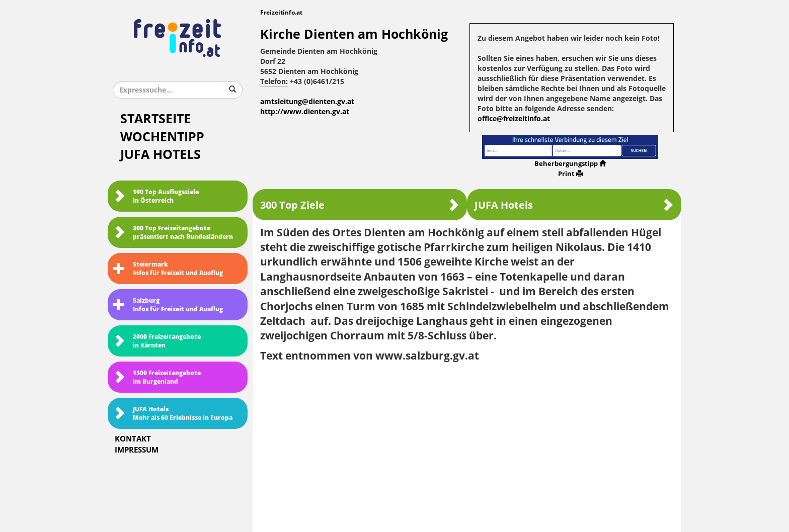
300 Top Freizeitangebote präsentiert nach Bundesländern (173, 233)
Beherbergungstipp (570, 164)
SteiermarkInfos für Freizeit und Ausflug (168, 269)
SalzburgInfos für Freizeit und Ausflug (168, 305)
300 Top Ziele (360, 205)
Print (570, 174)
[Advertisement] (467, 444)
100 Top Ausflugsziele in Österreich (156, 196)
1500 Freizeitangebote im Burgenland (157, 377)
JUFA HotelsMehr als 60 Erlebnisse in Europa (173, 414)
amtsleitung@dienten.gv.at (307, 102)
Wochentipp (162, 137)
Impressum (137, 450)
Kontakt (133, 439)
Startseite (155, 119)
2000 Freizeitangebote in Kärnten (157, 341)
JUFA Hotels (161, 155)
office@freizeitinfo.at (514, 119)
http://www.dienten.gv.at (305, 112)
